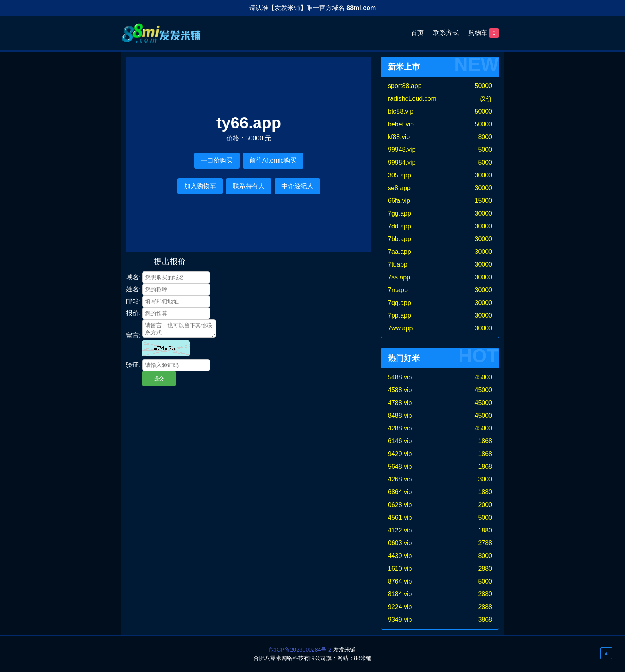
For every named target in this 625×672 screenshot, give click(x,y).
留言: (133, 335)
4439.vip (400, 556)
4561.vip (400, 518)
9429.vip (400, 454)
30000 (484, 175)
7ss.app (399, 277)
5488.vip (400, 377)
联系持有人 (249, 186)
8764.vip (400, 581)
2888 (485, 607)
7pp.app (399, 315)
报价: (133, 313)
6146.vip (400, 441)
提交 (159, 378)
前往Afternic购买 (273, 160)
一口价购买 (217, 160)
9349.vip (400, 620)
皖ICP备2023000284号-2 (301, 650)
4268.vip (400, 479)
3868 (485, 620)
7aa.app (399, 252)
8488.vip (400, 416)
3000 (485, 479)
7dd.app (399, 226)
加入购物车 (200, 186)
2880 (485, 569)
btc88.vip (401, 111)
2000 (485, 505)
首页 (417, 33)
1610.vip (400, 569)
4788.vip (400, 403)
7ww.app (400, 328)
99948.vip (402, 150)
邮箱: (133, 301)
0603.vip (400, 543)
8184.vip (400, 594)
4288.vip (400, 428)
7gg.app (399, 213)
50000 (484, 86)
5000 (485, 150)
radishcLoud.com (412, 99)
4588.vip (400, 390)
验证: (133, 365)
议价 (486, 99)
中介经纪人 (297, 186)
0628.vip (400, 505)
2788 (485, 543)
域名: (133, 277)
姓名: (133, 289)
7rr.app (398, 290)
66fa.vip (399, 201)
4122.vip (400, 530)
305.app (399, 175)
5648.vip (400, 467)
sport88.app (405, 86)
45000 (484, 377)
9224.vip (400, 607)
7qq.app (399, 303)
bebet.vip (401, 124)
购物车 (484, 33)
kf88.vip (399, 137)
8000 (485, 137)
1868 (485, 441)
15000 (484, 201)
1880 (485, 492)
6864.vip (400, 492)
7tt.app (398, 264)
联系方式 (446, 33)
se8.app (399, 188)
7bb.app (399, 239)
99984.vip (402, 162)
